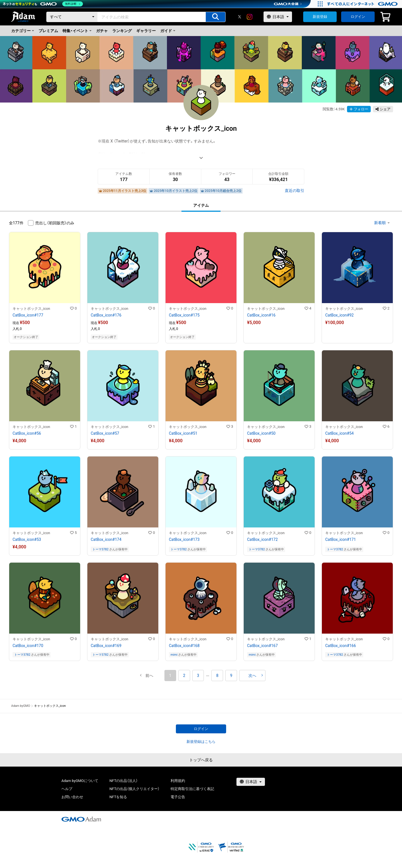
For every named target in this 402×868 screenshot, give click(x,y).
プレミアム (48, 31)
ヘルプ (67, 789)
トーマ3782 (100, 549)
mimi (174, 655)
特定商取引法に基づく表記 (192, 789)
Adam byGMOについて (80, 781)
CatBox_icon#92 (339, 315)
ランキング (122, 31)
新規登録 (320, 17)
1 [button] (170, 676)
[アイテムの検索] (216, 17)
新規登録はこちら (201, 742)
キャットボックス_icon (31, 309)
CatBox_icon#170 (28, 646)
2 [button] (184, 676)
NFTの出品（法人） (124, 781)
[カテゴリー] (72, 17)
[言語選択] (278, 17)
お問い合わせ (72, 797)
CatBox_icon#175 (184, 315)
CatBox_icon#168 (184, 646)
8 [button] (217, 676)
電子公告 (178, 797)
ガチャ (102, 31)
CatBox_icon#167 (262, 646)
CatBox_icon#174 (106, 539)
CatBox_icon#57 (105, 433)
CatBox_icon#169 (106, 646)
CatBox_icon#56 (27, 433)
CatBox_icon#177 (28, 315)
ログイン (358, 17)
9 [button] (231, 676)
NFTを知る (118, 797)
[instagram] (250, 17)
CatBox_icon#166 (341, 646)
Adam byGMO (21, 706)
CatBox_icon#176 (106, 315)
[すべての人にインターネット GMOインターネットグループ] (363, 4)
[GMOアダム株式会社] (81, 819)
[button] (149, 676)
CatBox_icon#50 (261, 433)
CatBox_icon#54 (339, 433)
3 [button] (198, 676)
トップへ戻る (201, 760)
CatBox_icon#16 (261, 315)
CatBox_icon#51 (183, 433)
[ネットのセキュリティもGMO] (43, 4)
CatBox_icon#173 (184, 539)
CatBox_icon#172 (262, 539)
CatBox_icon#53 (27, 539)
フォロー (359, 109)
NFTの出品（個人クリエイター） (134, 789)
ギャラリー (146, 31)
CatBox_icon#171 (341, 539)
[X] (240, 17)
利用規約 (178, 781)
